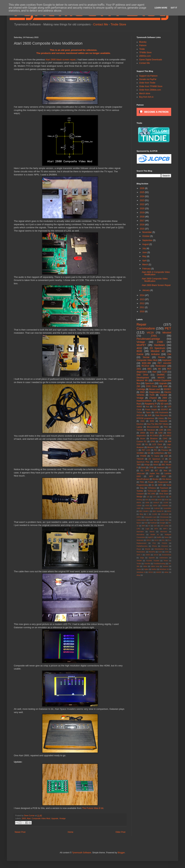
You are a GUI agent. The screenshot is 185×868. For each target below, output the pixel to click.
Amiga (147, 465)
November (147, 232)
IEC (156, 470)
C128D (155, 514)
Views (139, 569)
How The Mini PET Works (158, 424)
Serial (169, 485)
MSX (164, 476)
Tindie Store (118, 24)
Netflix (159, 537)
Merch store (145, 93)
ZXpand (153, 398)
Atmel (156, 465)
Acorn (143, 438)
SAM (160, 552)
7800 (139, 465)
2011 (142, 307)
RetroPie (152, 552)
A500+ (155, 505)
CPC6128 (165, 514)
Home (71, 832)
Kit (147, 444)
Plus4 (139, 549)
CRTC (139, 517)
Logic (147, 529)
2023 (142, 200)
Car (162, 407)
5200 (160, 433)
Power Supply (151, 409)
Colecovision (141, 520)
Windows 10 (164, 569)
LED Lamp (164, 526)
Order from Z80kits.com (150, 90)
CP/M (151, 468)
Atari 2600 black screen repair (61, 60)
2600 (24, 818)
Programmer (163, 482)
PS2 (154, 543)
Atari (29, 818)
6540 (160, 500)
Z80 (138, 386)
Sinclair (146, 357)
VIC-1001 (151, 494)
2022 (142, 204)
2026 (142, 188)
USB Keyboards (161, 412)
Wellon (154, 569)
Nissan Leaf (154, 389)
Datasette (163, 421)
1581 (169, 430)
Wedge (140, 497)
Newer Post (20, 832)
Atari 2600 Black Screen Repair (156, 285)
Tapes (148, 412)
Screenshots (167, 555)
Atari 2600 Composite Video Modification (155, 280)
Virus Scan (164, 494)
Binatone (154, 438)
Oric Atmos (167, 479)
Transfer (147, 563)
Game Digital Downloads (151, 60)
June (145, 252)
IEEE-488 (146, 363)
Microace (164, 532)
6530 (153, 500)
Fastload (153, 523)
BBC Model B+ (158, 511)
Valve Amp (155, 566)
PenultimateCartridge (148, 339)
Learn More (161, 8)
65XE (167, 500)
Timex (166, 561)
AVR (150, 415)
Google (162, 523)
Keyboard (167, 360)
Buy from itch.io (146, 97)
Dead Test (153, 520)
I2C (170, 468)
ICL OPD (145, 470)
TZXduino (152, 488)
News (166, 537)
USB (166, 456)
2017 (142, 221)
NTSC (161, 447)
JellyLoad (141, 473)
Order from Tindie (147, 83)
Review (162, 357)
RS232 (148, 549)
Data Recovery (162, 415)
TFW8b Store (145, 53)
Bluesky (143, 42)
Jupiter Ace (154, 473)
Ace (148, 407)
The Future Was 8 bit (93, 808)
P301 (142, 482)
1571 (155, 497)
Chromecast (164, 517)
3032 (152, 433)
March (145, 265)
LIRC (138, 529)
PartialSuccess (142, 546)
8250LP (156, 503)
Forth (152, 395)
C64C (165, 438)
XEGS (151, 572)
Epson (139, 523)
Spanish (152, 558)
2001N (156, 462)
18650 (143, 433)
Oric (169, 418)
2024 (142, 196)
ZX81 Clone (152, 386)
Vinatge (62, 818)
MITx (156, 529)
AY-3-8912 (167, 436)
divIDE (159, 572)
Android (157, 508)
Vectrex (165, 566)
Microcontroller (153, 427)
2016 (142, 225)
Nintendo (140, 540)
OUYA (156, 540)
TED (169, 453)
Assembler (167, 508)
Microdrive (140, 534)
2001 (139, 369)
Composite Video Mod (41, 818)
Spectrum (149, 383)
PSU (166, 427)
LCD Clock (157, 444)
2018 (142, 217)
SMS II (139, 555)
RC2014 (145, 366)
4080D (139, 407)
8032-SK (140, 415)
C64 (169, 354)
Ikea (165, 470)
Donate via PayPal (148, 79)
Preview (165, 450)
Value (145, 566)
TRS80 (139, 561)
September (148, 240)
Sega (142, 558)
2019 (142, 213)
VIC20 (150, 333)
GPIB (153, 441)
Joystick (164, 395)
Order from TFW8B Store (151, 86)
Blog (141, 514)
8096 (147, 503)
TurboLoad (152, 491)
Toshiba (140, 491)
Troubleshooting (159, 563)
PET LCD (146, 450)
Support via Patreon (148, 76)
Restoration (161, 366)
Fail (146, 523)
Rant (139, 404)
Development (143, 378)
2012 (142, 303)
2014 (142, 295)
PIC (156, 450)
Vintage (141, 342)
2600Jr (163, 497)
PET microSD (164, 363)
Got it (174, 8)
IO (149, 526)
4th (159, 369)
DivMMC (161, 375)
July (144, 248)
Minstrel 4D (158, 351)
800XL (139, 503)
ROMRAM (162, 401)
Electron (140, 424)
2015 (142, 229)
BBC (150, 369)
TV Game (155, 456)
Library (161, 418)
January (146, 290)
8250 (152, 421)
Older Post (120, 832)
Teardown (151, 430)
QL (153, 485)
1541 (142, 421)
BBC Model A (144, 511)
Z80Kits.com (145, 56)
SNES (148, 555)
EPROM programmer (145, 418)
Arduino (155, 354)
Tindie (142, 49)
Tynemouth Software (82, 853)
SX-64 (156, 555)
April (145, 261)
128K (161, 430)
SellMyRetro (159, 453)
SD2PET (164, 409)
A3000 (139, 505)
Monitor (156, 479)
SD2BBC (140, 453)
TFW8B (143, 456)
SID (149, 453)
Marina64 (140, 532)
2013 (142, 299)
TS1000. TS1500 (153, 561)
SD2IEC (167, 389)
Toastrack (164, 488)
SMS (167, 552)
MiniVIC (161, 378)
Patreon (143, 45)
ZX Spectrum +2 (156, 459)
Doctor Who (164, 520)
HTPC (161, 441)
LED (155, 526)
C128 (164, 372)
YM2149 (140, 459)
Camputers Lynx (150, 517)
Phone (154, 546)
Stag (142, 488)
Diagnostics (155, 392)
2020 (142, 209)
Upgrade (55, 818)
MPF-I (165, 529)
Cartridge (141, 389)
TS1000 (140, 430)
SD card (164, 404)
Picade (151, 482)
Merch (152, 532)
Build (143, 468)
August (146, 244)
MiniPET (141, 345)
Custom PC (142, 441)
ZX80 (160, 342)
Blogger (121, 853)
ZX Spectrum (157, 348)
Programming (142, 485)
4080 (165, 386)
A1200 (166, 503)
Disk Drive (142, 375)
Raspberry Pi (151, 404)
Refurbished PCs (161, 549)
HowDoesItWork (144, 401)
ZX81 (154, 336)
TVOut (139, 412)
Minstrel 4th (142, 380)
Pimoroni (165, 546)
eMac (166, 572)
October (146, 236)
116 (148, 497)
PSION (164, 543)
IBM (143, 526)
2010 (142, 312)
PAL (163, 540)
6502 (142, 392)
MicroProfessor (143, 479)
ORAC (149, 540)
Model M (155, 534)
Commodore (146, 328)
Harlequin (161, 468)
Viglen (146, 569)
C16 (155, 407)
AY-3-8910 (154, 436)
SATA (160, 485)
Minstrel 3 (151, 447)
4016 (166, 462)
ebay (138, 575)
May (145, 256)
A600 (138, 508)
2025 (142, 192)
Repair (142, 324)
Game (140, 354)
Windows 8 (141, 572)
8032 (139, 351)
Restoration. (141, 552)
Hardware (159, 345)
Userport (140, 494)
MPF (151, 476)
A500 (147, 505)
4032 (139, 348)
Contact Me (101, 24)
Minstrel (167, 333)
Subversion (164, 558)
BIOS (169, 511)
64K (147, 500)
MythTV (151, 537)
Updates (164, 491)
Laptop (139, 427)
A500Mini (165, 505)
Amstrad (147, 508)
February (147, 269)
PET (168, 328)
